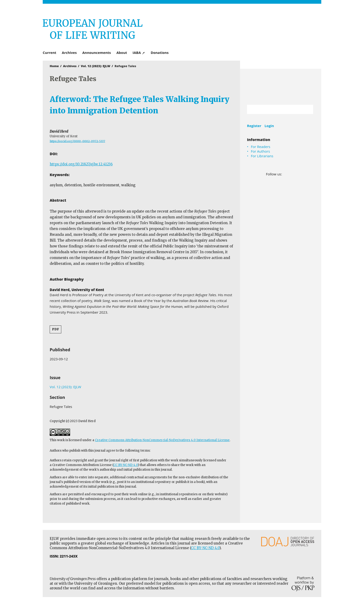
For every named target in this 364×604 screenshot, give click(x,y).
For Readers (261, 147)
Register (254, 126)
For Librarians (262, 156)
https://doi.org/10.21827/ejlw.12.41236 (81, 164)
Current (49, 53)
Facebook (286, 174)
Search (307, 109)
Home (54, 66)
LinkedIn (292, 174)
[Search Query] (274, 109)
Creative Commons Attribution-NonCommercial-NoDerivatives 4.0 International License (162, 440)
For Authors (260, 151)
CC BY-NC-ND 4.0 (126, 465)
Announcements (96, 53)
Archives (69, 53)
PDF (55, 329)
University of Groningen (281, 87)
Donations (160, 53)
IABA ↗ (139, 53)
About (122, 53)
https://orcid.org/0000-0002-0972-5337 (77, 141)
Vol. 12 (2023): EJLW (96, 66)
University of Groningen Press (249, 28)
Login (269, 126)
